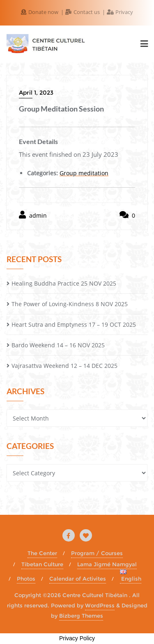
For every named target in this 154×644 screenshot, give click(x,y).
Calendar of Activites (78, 579)
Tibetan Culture (42, 564)
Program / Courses (97, 553)
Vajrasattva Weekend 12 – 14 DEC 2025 (64, 366)
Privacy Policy (77, 638)
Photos (26, 579)
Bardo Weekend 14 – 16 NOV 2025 (58, 345)
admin (33, 215)
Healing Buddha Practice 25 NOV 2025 (64, 283)
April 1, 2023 (36, 93)
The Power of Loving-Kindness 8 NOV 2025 (70, 304)
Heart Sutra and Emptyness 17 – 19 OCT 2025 (74, 324)
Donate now (40, 12)
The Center (42, 553)
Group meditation (84, 173)
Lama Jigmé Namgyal (107, 564)
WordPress (100, 605)
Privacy (120, 12)
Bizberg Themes (81, 616)
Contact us (83, 12)
